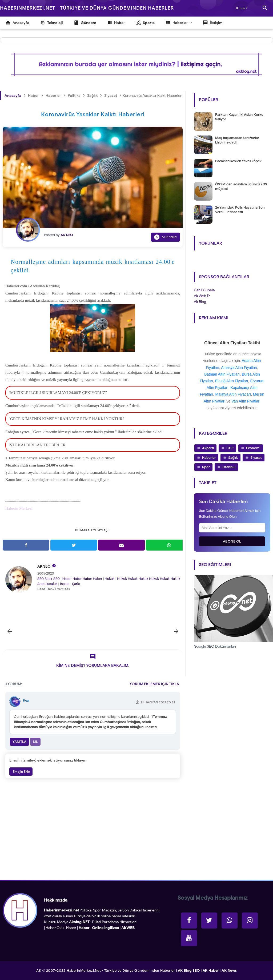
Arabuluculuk (47, 584)
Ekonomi (253, 448)
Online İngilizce (105, 928)
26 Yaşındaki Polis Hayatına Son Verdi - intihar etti (240, 210)
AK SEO (44, 566)
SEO (41, 579)
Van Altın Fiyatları (246, 401)
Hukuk (110, 579)
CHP (230, 448)
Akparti (208, 448)
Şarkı (76, 584)
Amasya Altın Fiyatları (239, 368)
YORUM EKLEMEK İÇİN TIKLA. (155, 684)
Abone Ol (232, 541)
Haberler (209, 458)
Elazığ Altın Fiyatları (232, 381)
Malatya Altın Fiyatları (233, 394)
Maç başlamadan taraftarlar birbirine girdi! (237, 140)
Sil (35, 742)
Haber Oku (55, 928)
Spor (206, 467)
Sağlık (233, 458)
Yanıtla (19, 742)
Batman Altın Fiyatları (222, 374)
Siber (48, 579)
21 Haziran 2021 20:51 (158, 702)
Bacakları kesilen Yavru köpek (238, 161)
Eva (26, 701)
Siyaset (256, 458)
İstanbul (229, 467)
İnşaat (65, 584)
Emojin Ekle (21, 772)
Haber (67, 579)
